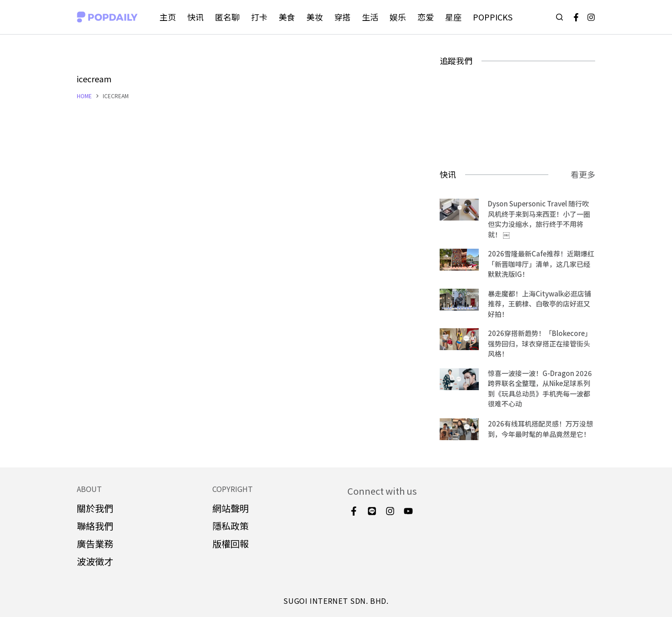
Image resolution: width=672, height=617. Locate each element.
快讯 (196, 17)
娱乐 (398, 17)
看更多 (583, 174)
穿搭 (342, 17)
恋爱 (426, 17)
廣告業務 (95, 544)
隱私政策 (231, 526)
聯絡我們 (95, 526)
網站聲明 (231, 508)
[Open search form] (559, 17)
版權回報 (231, 544)
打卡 (259, 17)
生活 (370, 17)
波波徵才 (95, 561)
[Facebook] (576, 17)
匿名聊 (227, 17)
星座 (453, 17)
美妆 (315, 17)
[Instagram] (591, 17)
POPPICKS (493, 17)
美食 (287, 17)
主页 (168, 17)
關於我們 (95, 508)
